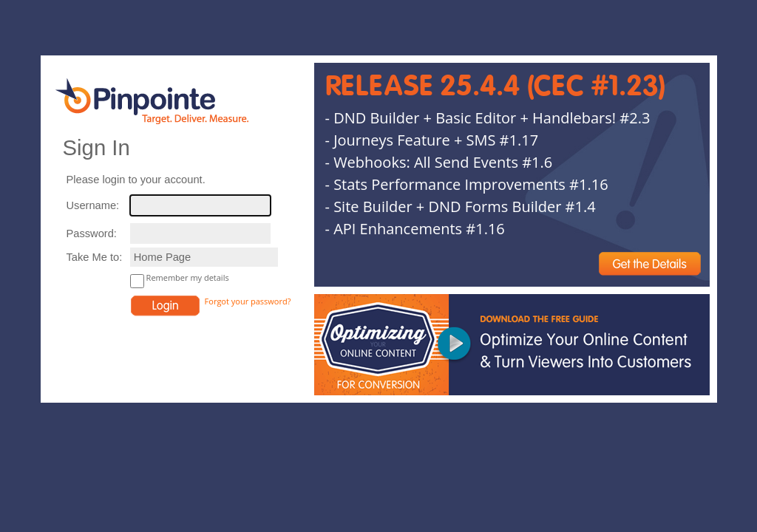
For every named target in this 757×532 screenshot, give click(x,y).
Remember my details (188, 277)
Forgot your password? (248, 301)
